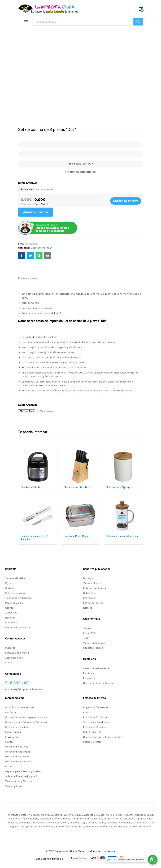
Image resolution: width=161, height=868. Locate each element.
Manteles (89, 673)
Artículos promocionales (20, 707)
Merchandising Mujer (17, 757)
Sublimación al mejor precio (22, 776)
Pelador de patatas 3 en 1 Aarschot (35, 538)
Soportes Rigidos (93, 648)
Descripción (28, 278)
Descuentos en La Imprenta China (103, 737)
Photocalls (89, 598)
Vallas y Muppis (92, 583)
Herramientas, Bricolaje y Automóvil (26, 722)
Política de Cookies (94, 727)
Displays (88, 578)
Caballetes (89, 593)
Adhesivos (11, 613)
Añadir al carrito (129, 201)
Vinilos (87, 628)
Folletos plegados (16, 593)
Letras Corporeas (93, 603)
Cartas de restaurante (96, 668)
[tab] (29, 280)
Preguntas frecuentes (96, 707)
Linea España (13, 732)
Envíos (87, 712)
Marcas (9, 742)
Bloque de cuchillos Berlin (77, 487)
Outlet (9, 766)
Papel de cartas (14, 603)
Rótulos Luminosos (95, 588)
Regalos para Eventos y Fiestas (23, 771)
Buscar (138, 22)
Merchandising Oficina (18, 762)
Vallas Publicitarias (94, 643)
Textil (86, 638)
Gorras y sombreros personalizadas (26, 717)
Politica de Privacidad (96, 717)
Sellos (9, 663)
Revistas (10, 618)
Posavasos (89, 678)
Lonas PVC (89, 633)
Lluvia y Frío (12, 737)
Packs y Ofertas (92, 742)
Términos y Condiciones (97, 722)
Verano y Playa (14, 786)
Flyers (9, 583)
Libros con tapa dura (18, 628)
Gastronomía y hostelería (98, 683)
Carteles (10, 588)
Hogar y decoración (17, 727)
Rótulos (88, 608)
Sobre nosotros (92, 732)
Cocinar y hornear (41, 248)
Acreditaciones (14, 658)
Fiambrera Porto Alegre (76, 536)
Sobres (9, 608)
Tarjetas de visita (15, 578)
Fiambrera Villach (30, 487)
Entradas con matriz (17, 653)
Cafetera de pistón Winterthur (122, 536)
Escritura (11, 712)
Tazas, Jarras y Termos (19, 781)
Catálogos (11, 622)
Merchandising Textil (17, 747)
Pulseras (10, 648)
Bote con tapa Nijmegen (119, 487)
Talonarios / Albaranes (18, 598)
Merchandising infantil (18, 752)
